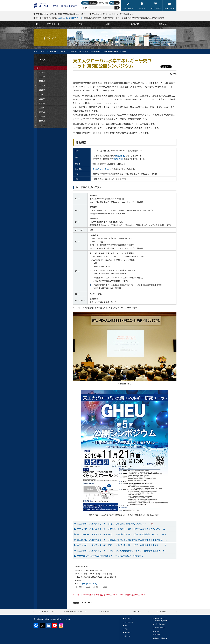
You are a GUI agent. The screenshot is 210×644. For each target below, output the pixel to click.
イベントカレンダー (57, 51)
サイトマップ (106, 611)
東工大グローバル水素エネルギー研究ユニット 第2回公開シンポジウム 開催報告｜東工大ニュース (122, 545)
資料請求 (163, 611)
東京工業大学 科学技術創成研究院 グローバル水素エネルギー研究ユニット (111, 556)
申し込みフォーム (99, 169)
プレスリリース (135, 611)
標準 (112, 3)
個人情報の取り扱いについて (77, 611)
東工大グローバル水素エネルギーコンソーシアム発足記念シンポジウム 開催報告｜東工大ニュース (123, 551)
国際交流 (127, 636)
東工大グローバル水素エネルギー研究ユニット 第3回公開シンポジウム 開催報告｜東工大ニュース (122, 540)
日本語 (85, 3)
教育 (126, 626)
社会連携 (127, 633)
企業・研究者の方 (159, 628)
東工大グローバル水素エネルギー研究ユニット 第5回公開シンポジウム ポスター (115, 524)
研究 (126, 629)
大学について (129, 622)
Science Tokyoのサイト (69, 18)
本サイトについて (49, 611)
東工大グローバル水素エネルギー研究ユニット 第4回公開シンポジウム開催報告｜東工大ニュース (122, 534)
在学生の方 (157, 635)
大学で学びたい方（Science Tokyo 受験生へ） (162, 620)
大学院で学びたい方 (160, 624)
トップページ (39, 51)
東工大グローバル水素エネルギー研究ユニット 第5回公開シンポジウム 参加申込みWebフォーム (121, 529)
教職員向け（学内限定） (161, 638)
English (93, 3)
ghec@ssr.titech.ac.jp (90, 583)
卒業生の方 (157, 631)
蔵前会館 (120, 156)
